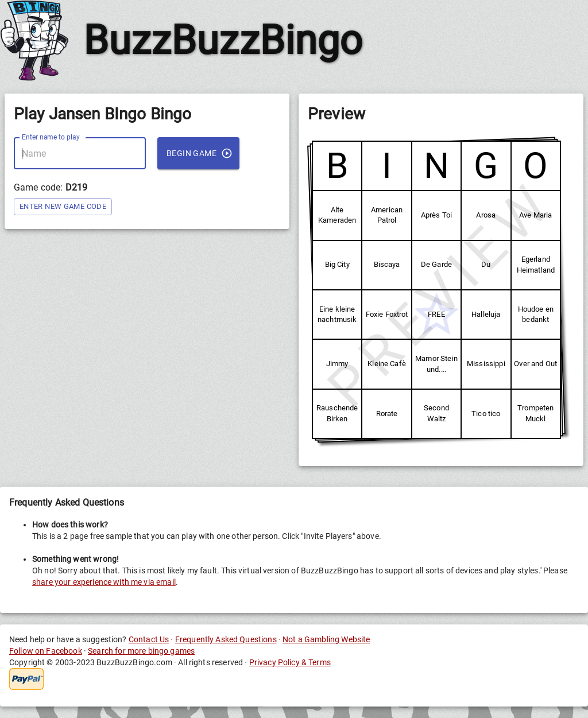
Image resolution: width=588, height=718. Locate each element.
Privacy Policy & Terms (290, 662)
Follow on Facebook (46, 651)
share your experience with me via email (104, 582)
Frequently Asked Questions (226, 639)
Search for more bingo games (141, 651)
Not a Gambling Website (326, 639)
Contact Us (149, 639)
